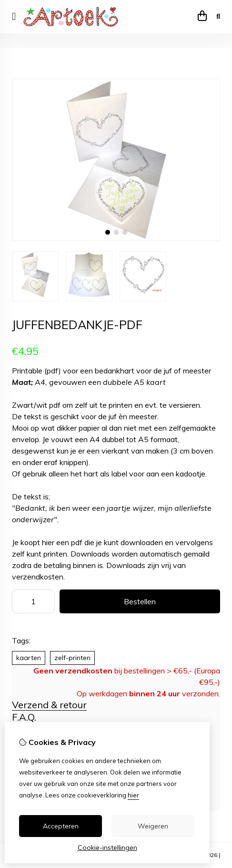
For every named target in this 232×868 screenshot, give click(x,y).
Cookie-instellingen (107, 847)
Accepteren (61, 826)
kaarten (29, 658)
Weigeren (153, 826)
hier (133, 795)
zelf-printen (72, 658)
